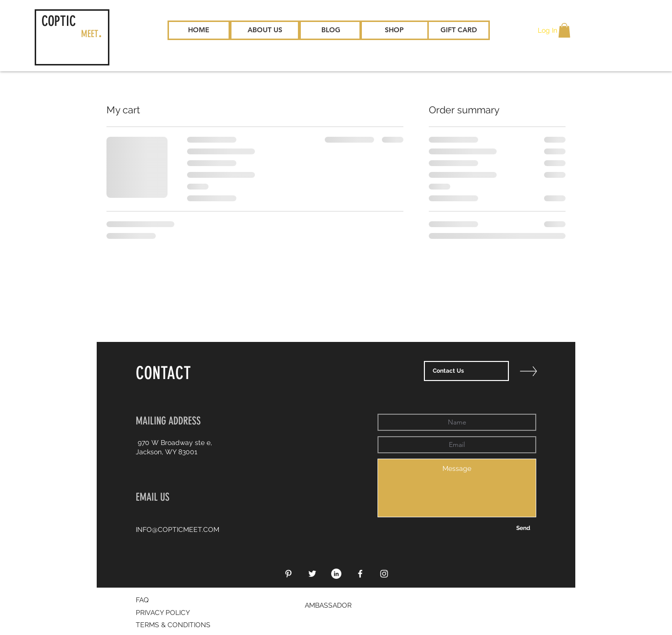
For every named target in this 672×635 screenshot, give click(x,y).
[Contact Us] (466, 371)
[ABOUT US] (265, 30)
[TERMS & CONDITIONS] (176, 625)
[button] (564, 30)
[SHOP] (394, 30)
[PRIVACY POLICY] (167, 613)
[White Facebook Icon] (360, 574)
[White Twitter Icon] (312, 574)
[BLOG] (331, 30)
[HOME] (199, 30)
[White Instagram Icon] (384, 574)
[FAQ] (176, 600)
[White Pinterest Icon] (288, 574)
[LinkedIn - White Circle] (336, 574)
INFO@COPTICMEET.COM (178, 529)
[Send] (523, 529)
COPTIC (59, 21)
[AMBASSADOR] (336, 606)
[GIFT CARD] (459, 30)
